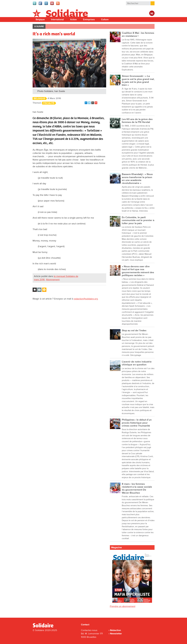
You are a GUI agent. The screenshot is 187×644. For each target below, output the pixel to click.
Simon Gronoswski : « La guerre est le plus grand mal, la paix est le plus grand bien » (138, 81)
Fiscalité (49, 103)
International (57, 20)
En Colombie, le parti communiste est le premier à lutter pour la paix (138, 220)
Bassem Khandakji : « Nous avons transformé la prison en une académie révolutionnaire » (137, 179)
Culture (105, 20)
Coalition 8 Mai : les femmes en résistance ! (138, 34)
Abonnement (53, 280)
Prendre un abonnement (123, 606)
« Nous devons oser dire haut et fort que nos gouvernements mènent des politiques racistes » (138, 271)
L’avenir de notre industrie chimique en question (137, 363)
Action (73, 20)
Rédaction (115, 630)
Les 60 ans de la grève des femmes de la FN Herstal (137, 121)
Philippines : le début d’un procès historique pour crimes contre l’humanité (137, 423)
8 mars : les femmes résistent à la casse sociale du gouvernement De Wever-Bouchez (137, 488)
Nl (152, 14)
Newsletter (116, 634)
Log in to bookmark (35, 290)
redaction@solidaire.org (86, 299)
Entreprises (89, 20)
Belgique (40, 20)
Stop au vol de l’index (134, 331)
